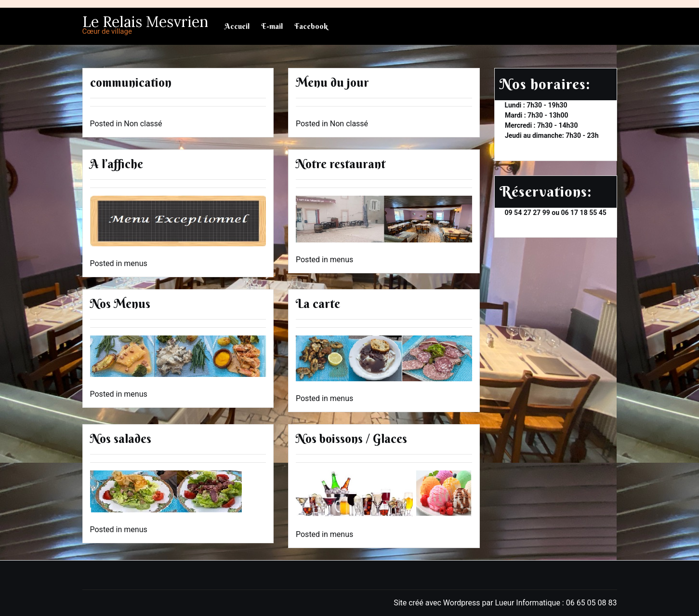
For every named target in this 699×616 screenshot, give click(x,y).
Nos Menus (120, 304)
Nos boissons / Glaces (351, 439)
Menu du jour (332, 83)
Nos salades (121, 439)
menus (135, 263)
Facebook (311, 26)
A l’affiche (117, 164)
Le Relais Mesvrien (145, 22)
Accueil (237, 26)
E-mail (272, 26)
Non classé (143, 124)
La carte (318, 304)
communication (131, 83)
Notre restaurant (341, 164)
